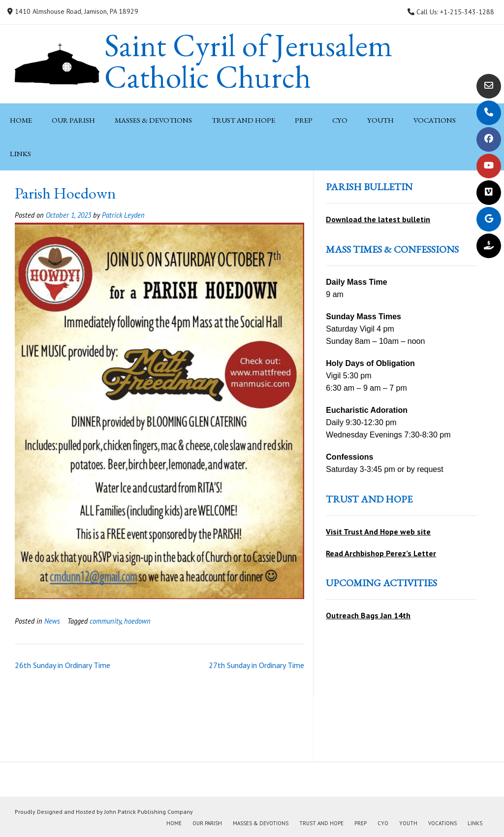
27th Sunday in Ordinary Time (256, 665)
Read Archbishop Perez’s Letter (381, 553)
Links (20, 153)
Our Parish (73, 120)
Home (21, 120)
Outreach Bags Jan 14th (368, 615)
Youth (380, 120)
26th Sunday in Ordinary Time (63, 665)
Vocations (435, 120)
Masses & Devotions (153, 120)
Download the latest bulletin (378, 219)
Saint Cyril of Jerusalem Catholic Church (248, 61)
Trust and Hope (243, 120)
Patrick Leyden (123, 215)
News (52, 621)
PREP (304, 120)
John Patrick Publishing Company (149, 812)
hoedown (137, 621)
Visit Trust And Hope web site (378, 532)
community (105, 621)
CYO (340, 120)
